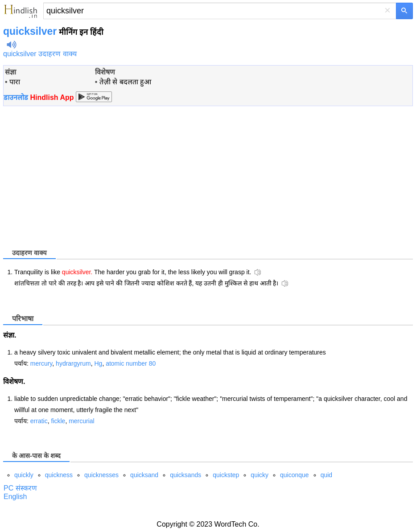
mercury (41, 363)
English (15, 497)
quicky (259, 475)
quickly (24, 475)
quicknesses (101, 475)
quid (326, 475)
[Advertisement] (78, 177)
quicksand (144, 475)
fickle (58, 421)
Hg (98, 363)
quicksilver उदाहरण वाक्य (40, 54)
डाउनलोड (39, 97)
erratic (39, 421)
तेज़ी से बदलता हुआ (125, 82)
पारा (15, 82)
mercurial (82, 421)
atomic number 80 (131, 363)
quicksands (185, 475)
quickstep (226, 475)
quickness (59, 475)
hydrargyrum (73, 363)
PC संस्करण (20, 488)
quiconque (294, 475)
